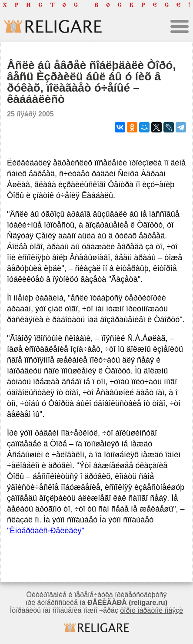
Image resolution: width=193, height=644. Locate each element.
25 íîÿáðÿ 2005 (30, 114)
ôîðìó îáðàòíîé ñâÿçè (151, 610)
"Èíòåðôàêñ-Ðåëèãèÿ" (46, 531)
